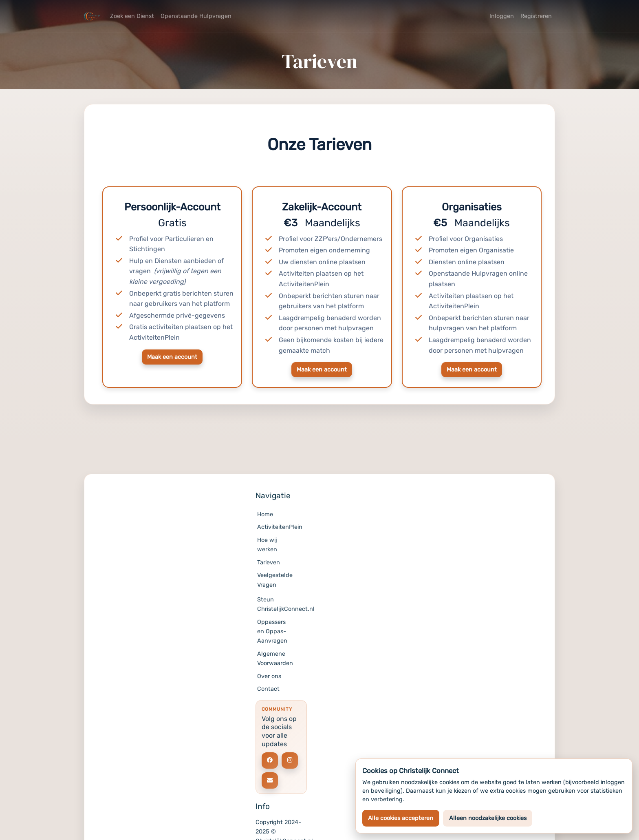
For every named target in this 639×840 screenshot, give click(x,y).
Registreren (536, 16)
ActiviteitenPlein (275, 527)
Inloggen (502, 16)
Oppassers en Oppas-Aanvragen (272, 631)
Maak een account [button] (172, 357)
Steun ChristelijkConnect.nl (275, 604)
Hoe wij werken (267, 545)
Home (265, 514)
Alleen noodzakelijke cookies (488, 818)
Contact (268, 689)
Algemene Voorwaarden (275, 659)
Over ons (269, 676)
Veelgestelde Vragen (275, 580)
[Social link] (270, 760)
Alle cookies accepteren (401, 818)
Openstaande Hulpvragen (196, 16)
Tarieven (269, 563)
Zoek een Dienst (132, 16)
